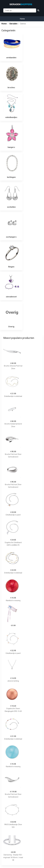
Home (22, 19)
